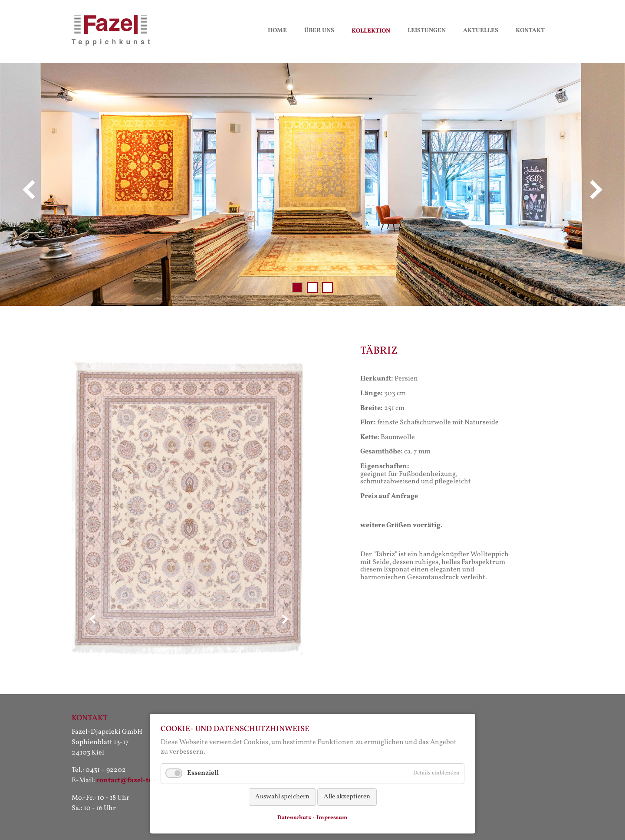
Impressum (332, 818)
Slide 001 (297, 287)
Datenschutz (294, 818)
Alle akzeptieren (347, 797)
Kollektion (371, 31)
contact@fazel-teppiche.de (140, 781)
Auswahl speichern (282, 797)
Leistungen (427, 31)
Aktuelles (481, 31)
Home (277, 31)
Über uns (319, 31)
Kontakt (530, 31)
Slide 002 (312, 287)
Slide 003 (327, 287)
